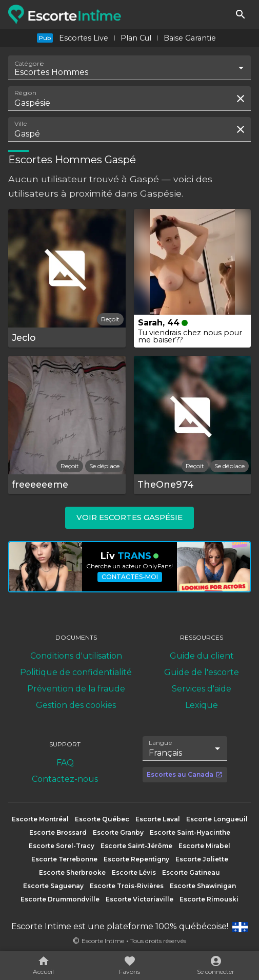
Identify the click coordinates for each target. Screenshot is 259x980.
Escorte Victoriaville (140, 899)
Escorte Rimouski (209, 899)
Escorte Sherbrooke (72, 872)
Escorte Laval (158, 819)
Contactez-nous (65, 779)
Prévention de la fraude (76, 689)
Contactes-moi (130, 577)
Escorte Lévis (134, 872)
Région (25, 93)
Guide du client (202, 656)
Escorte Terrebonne (64, 859)
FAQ (65, 763)
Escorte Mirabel (204, 846)
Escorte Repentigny (136, 859)
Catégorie (29, 64)
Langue (161, 743)
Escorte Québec (102, 819)
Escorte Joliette (202, 859)
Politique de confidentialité (76, 672)
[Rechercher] (241, 14)
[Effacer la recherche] (241, 99)
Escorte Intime (103, 941)
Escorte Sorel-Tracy (62, 846)
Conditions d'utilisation (76, 656)
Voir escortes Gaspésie (129, 517)
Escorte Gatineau (191, 872)
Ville (21, 124)
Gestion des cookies (76, 705)
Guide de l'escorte (202, 672)
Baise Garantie (190, 38)
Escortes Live (84, 38)
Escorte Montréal (40, 819)
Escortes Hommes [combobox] (51, 72)
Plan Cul (136, 38)
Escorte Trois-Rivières (127, 886)
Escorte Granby (118, 832)
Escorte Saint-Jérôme (136, 846)
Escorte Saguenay (53, 886)
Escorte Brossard (58, 832)
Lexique (202, 705)
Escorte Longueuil (217, 819)
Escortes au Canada (185, 774)
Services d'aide (202, 689)
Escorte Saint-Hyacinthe (190, 832)
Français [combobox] (165, 753)
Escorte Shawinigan (203, 886)
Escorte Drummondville (60, 899)
